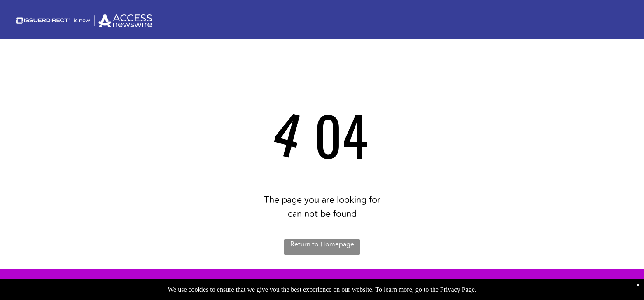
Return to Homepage (322, 244)
